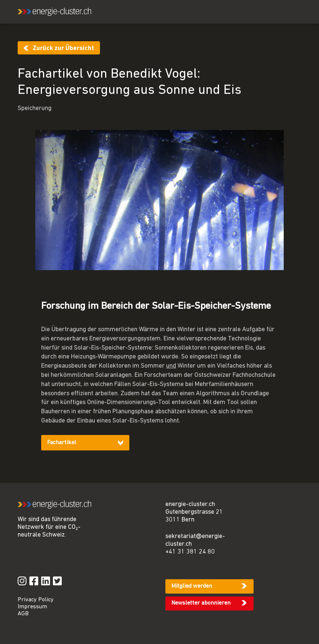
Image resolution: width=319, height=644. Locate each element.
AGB (23, 614)
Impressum (32, 607)
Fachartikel (62, 443)
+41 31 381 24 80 (190, 552)
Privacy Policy (36, 600)
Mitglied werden (192, 586)
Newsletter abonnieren (201, 603)
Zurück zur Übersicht (63, 48)
